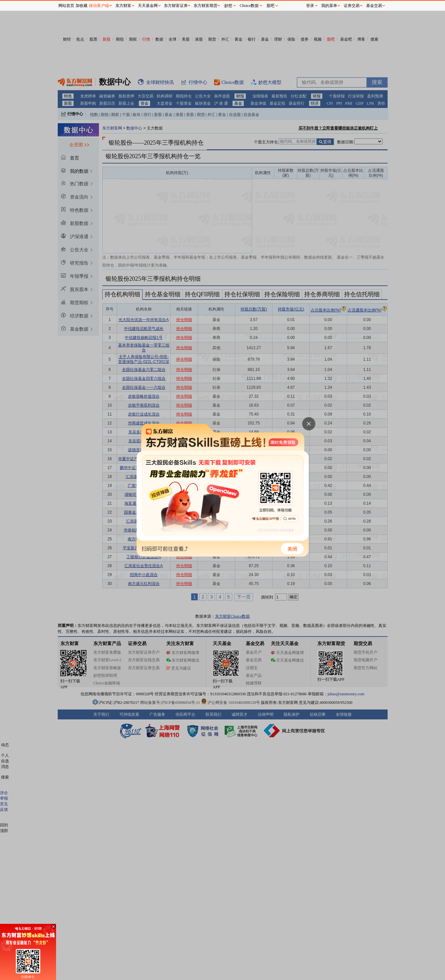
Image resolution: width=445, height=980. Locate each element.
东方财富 (123, 6)
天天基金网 (148, 6)
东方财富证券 (176, 6)
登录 (310, 6)
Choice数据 (249, 6)
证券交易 (352, 6)
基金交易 (374, 6)
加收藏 (81, 6)
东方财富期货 (206, 6)
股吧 (270, 6)
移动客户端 (99, 6)
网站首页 (66, 6)
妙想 (228, 6)
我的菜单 (329, 6)
